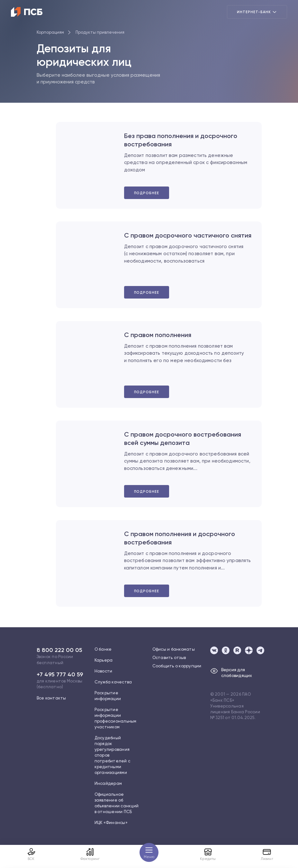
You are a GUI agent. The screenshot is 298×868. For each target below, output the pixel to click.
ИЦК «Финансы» (111, 823)
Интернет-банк (257, 12)
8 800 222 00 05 (59, 650)
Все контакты (51, 698)
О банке (103, 649)
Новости (104, 671)
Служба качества (113, 682)
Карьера (104, 660)
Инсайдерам (108, 783)
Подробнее (147, 193)
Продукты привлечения (100, 32)
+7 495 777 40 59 (60, 674)
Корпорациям (50, 32)
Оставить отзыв (169, 658)
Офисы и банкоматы (174, 649)
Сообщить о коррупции (177, 666)
